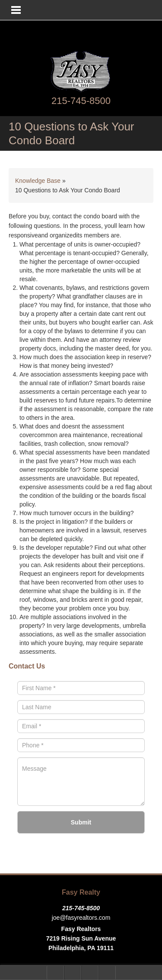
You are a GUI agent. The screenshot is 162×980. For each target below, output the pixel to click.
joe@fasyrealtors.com (81, 918)
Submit (81, 822)
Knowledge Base (38, 181)
